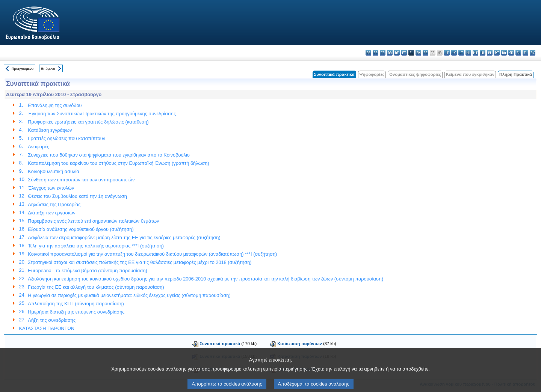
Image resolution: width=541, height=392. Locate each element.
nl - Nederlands (483, 53)
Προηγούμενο (23, 69)
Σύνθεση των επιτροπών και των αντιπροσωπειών (81, 180)
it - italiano (447, 53)
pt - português (497, 53)
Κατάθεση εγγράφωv (50, 130)
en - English (418, 53)
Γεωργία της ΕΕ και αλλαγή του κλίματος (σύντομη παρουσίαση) (96, 287)
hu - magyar (468, 53)
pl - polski (490, 53)
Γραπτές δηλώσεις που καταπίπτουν (66, 138)
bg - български (368, 53)
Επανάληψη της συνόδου (55, 105)
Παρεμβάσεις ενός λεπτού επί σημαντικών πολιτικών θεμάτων (93, 221)
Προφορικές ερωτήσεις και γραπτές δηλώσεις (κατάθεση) (88, 122)
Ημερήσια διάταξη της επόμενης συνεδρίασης (76, 312)
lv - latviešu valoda (454, 53)
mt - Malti (475, 53)
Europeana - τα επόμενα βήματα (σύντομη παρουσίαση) (87, 271)
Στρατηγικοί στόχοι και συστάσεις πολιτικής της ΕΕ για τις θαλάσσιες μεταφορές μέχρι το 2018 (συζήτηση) (140, 262)
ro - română (504, 53)
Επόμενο (48, 69)
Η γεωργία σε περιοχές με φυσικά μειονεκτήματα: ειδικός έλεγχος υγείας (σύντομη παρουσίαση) (129, 295)
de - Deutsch (397, 53)
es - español (376, 53)
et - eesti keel (404, 53)
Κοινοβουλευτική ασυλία (53, 171)
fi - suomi (525, 53)
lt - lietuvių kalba (461, 53)
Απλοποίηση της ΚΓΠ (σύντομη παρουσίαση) (76, 304)
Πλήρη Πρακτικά (516, 74)
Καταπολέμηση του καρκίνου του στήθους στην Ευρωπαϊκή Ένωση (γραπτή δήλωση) (118, 163)
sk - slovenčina (511, 53)
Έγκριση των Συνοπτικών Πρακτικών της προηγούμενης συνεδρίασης (102, 114)
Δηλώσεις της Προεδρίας (54, 204)
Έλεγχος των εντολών (51, 188)
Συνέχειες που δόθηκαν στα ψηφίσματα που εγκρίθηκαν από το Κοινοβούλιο (109, 155)
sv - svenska (533, 53)
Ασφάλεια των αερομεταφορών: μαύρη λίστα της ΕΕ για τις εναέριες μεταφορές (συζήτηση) (124, 237)
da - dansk (390, 53)
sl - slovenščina (518, 53)
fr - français (425, 53)
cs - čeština (383, 53)
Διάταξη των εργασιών (51, 213)
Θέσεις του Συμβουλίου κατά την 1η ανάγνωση (77, 196)
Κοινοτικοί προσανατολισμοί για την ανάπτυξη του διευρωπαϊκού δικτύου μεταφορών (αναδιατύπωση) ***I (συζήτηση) (152, 254)
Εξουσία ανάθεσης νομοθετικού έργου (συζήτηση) (81, 229)
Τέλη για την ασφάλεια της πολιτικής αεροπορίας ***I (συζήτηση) (96, 246)
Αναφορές (39, 147)
